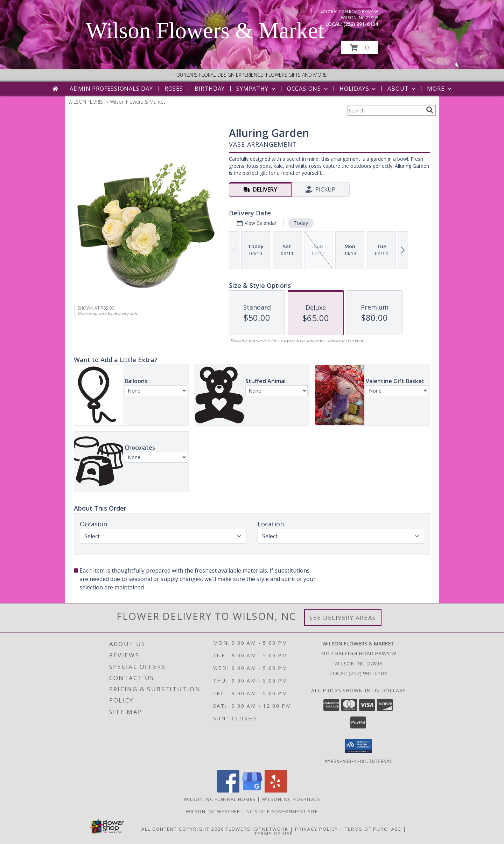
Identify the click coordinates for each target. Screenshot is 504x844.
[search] (430, 110)
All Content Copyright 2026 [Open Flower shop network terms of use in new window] (183, 829)
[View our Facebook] (228, 790)
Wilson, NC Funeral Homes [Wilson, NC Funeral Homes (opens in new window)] (220, 799)
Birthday (210, 89)
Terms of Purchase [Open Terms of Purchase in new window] (373, 829)
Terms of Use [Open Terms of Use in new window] (274, 833)
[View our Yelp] (276, 790)
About (402, 89)
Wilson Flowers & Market (205, 30)
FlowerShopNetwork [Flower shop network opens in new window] (257, 829)
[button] (359, 47)
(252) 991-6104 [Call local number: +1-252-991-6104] (361, 24)
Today (301, 223)
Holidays (358, 89)
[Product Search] (385, 110)
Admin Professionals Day (111, 89)
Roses (174, 89)
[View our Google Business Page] (252, 790)
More (440, 89)
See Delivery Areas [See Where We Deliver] (343, 618)
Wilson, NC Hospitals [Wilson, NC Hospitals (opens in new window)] (291, 799)
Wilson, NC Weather (213, 811)
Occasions (308, 89)
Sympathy (256, 89)
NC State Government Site (282, 811)
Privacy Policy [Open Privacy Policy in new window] (317, 829)
